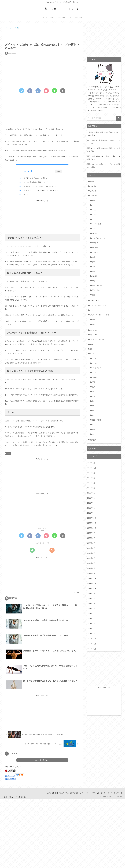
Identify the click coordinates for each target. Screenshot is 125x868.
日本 (94, 320)
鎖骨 (94, 429)
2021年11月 (92, 583)
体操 (94, 257)
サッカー (95, 210)
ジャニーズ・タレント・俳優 (100, 315)
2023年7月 (91, 483)
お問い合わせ (46, 794)
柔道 (94, 271)
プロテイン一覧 (95, 794)
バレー (94, 233)
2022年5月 (91, 553)
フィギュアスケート (99, 238)
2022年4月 (91, 558)
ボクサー (95, 248)
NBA (94, 200)
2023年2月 (91, 508)
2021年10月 (92, 588)
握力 (92, 349)
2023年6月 (91, 488)
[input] (104, 118)
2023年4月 (91, 498)
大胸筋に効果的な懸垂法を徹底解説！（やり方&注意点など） (104, 134)
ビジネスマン (95, 335)
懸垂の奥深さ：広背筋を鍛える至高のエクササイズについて (104, 142)
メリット (95, 373)
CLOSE (59, 171)
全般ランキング (10, 777)
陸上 (94, 295)
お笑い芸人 (94, 191)
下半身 (94, 377)
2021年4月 (91, 619)
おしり (94, 358)
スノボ (94, 215)
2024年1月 (91, 463)
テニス (94, 219)
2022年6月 (91, 548)
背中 (94, 396)
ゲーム (94, 363)
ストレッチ (94, 330)
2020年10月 (92, 649)
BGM (92, 181)
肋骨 (94, 387)
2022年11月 (92, 523)
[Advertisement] (42, 35)
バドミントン (97, 229)
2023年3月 (91, 503)
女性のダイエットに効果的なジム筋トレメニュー (44, 186)
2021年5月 (91, 614)
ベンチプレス (97, 368)
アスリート (94, 196)
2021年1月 (91, 634)
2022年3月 (91, 563)
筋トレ (8, 454)
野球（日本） (97, 290)
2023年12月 (92, 468)
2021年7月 (91, 603)
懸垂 (94, 382)
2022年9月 (91, 533)
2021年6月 (91, 608)
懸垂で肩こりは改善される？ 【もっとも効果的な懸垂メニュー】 (104, 166)
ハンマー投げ (97, 224)
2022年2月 (91, 568)
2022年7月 (91, 543)
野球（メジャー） (98, 285)
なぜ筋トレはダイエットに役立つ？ (39, 178)
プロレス (95, 243)
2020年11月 (92, 644)
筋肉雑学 (93, 440)
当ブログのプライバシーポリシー (77, 794)
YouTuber (93, 186)
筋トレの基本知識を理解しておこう (39, 182)
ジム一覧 (119, 794)
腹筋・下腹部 (97, 420)
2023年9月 (91, 473)
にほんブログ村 (10, 779)
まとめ (29, 194)
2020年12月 (92, 639)
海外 (94, 324)
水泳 (94, 281)
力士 (94, 262)
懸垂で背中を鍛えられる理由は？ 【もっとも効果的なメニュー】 (104, 158)
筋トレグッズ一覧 (108, 794)
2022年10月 (92, 528)
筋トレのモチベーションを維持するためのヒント (44, 190)
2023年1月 (91, 513)
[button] (119, 118)
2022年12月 (92, 518)
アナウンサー (95, 301)
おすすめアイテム (58, 794)
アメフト (95, 205)
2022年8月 (91, 538)
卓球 (94, 267)
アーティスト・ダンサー (98, 305)
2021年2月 (91, 629)
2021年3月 (91, 624)
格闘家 (94, 276)
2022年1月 (91, 573)
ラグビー (95, 252)
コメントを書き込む (42, 761)
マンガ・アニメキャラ (97, 340)
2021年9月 (91, 593)
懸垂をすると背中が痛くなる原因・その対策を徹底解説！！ (104, 150)
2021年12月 (92, 578)
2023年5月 (91, 493)
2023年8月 (91, 478)
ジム (92, 310)
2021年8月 (91, 598)
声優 (92, 344)
